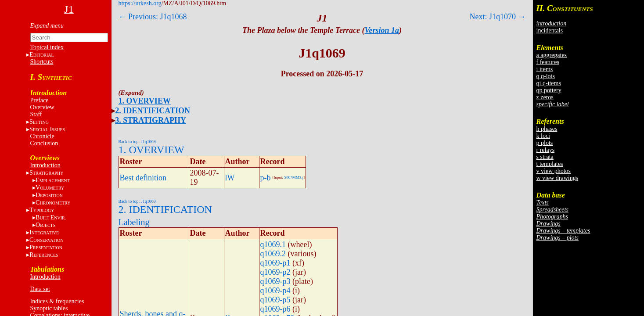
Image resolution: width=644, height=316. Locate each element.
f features (548, 62)
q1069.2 (273, 254)
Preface (40, 100)
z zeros (545, 97)
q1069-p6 (275, 309)
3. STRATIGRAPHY (151, 120)
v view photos (554, 171)
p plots (545, 143)
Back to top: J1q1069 (137, 142)
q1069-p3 (275, 281)
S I (47, 129)
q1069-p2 (275, 272)
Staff (36, 114)
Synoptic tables (49, 308)
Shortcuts (42, 62)
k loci (543, 136)
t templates (550, 164)
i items (545, 69)
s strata (545, 157)
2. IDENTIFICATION (153, 111)
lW (230, 178)
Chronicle (42, 136)
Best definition (143, 178)
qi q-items (549, 83)
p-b (266, 178)
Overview (42, 107)
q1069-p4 (275, 291)
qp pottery (549, 90)
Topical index (47, 47)
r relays (546, 150)
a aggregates (552, 55)
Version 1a (382, 30)
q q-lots (546, 76)
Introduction (45, 165)
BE (51, 217)
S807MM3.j (294, 177)
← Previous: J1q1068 (153, 17)
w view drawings (558, 178)
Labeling (134, 222)
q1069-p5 (275, 300)
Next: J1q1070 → (498, 17)
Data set (40, 289)
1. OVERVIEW (145, 101)
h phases (547, 129)
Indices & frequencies (57, 301)
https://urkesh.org (140, 3)
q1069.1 (273, 244)
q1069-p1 (275, 263)
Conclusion (44, 143)
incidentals (550, 31)
